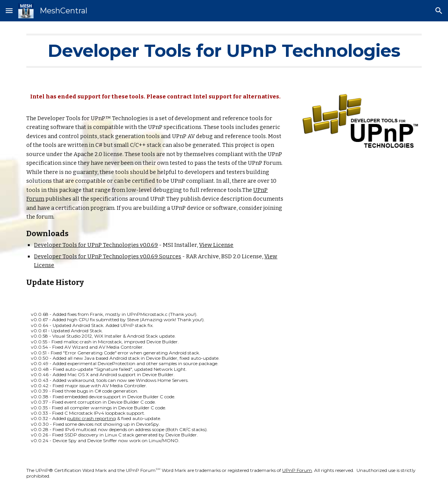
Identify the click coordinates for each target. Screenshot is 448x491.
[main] (224, 51)
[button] (9, 10)
